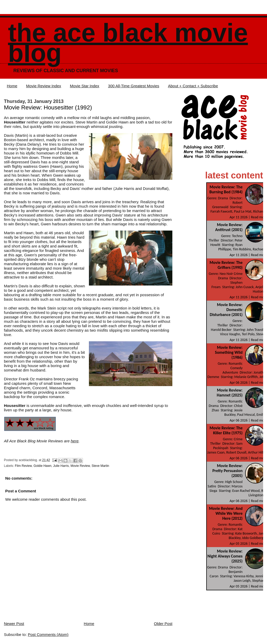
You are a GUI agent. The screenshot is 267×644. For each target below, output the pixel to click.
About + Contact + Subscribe (193, 86)
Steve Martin (100, 466)
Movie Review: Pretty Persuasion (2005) (227, 471)
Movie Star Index (85, 86)
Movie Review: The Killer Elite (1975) (226, 430)
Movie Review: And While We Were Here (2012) (226, 513)
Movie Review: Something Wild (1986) (229, 352)
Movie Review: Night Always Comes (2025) (225, 556)
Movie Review (80, 466)
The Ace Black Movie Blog (128, 43)
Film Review (23, 466)
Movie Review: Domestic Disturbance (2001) (226, 310)
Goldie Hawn (42, 466)
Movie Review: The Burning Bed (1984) (226, 189)
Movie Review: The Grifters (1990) (226, 265)
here (75, 441)
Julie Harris (61, 466)
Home (12, 86)
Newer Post (14, 624)
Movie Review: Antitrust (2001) (229, 227)
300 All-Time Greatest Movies (133, 86)
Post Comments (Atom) (48, 634)
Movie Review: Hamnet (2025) (230, 393)
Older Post (163, 624)
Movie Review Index (44, 86)
